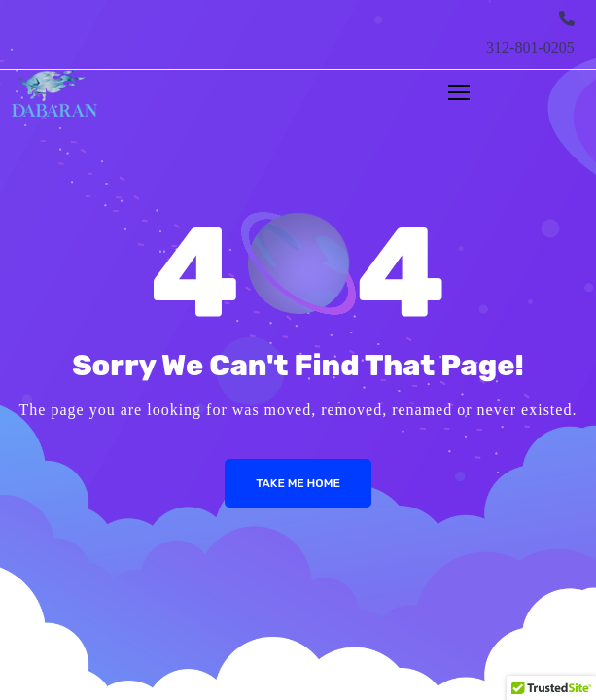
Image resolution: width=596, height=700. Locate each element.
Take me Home (298, 483)
